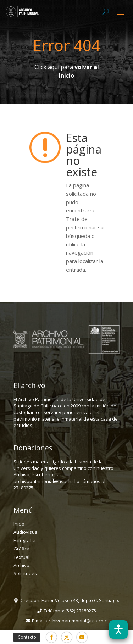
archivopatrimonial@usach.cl (77, 621)
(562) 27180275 (81, 611)
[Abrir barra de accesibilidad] (118, 629)
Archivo (21, 565)
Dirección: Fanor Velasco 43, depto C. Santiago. (69, 600)
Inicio (19, 524)
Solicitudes (25, 573)
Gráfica (21, 549)
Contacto (27, 637)
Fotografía (24, 540)
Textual (21, 557)
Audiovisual (26, 532)
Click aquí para (67, 71)
